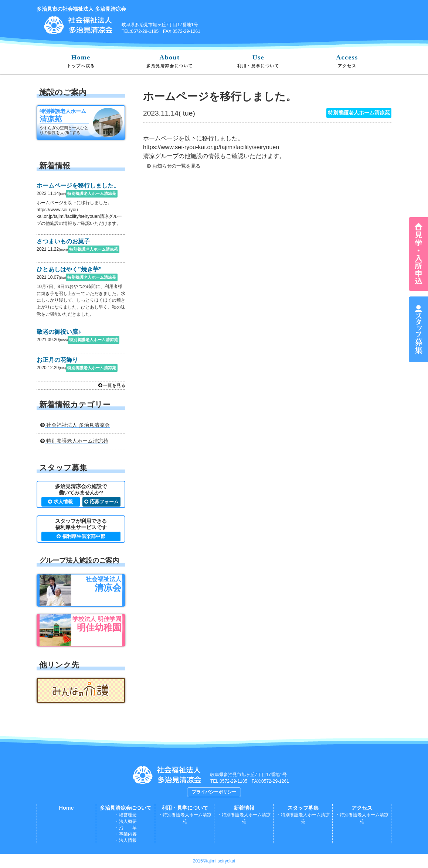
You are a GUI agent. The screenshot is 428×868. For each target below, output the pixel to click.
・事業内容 (126, 834)
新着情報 (244, 808)
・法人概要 (126, 821)
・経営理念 (126, 815)
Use (258, 61)
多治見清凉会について (126, 808)
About (170, 61)
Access (347, 61)
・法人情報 (126, 840)
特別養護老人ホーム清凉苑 (74, 441)
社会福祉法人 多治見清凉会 (75, 425)
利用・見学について (185, 808)
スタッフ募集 (303, 808)
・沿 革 (126, 828)
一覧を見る (112, 385)
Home (81, 61)
